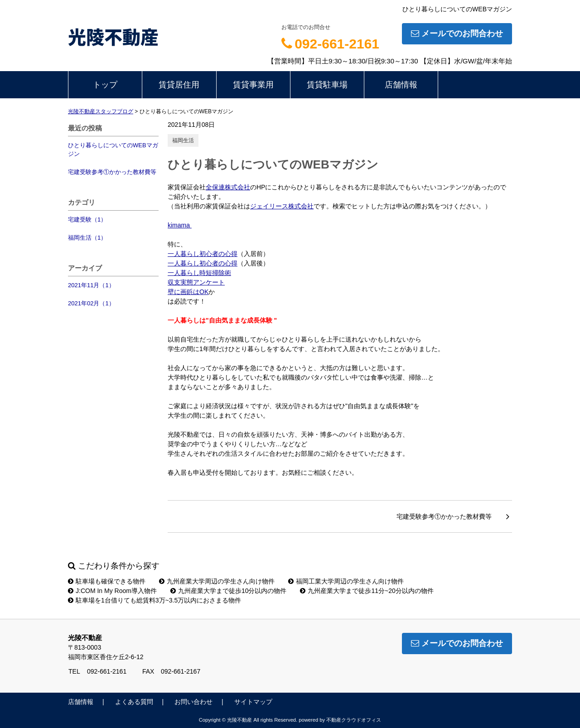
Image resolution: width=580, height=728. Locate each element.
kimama (180, 225)
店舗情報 (401, 85)
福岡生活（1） (87, 238)
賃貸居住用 (179, 85)
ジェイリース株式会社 (282, 206)
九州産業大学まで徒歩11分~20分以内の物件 (367, 591)
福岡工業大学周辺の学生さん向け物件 (346, 581)
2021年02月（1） (91, 303)
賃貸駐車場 (327, 85)
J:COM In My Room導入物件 (112, 591)
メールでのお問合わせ (457, 34)
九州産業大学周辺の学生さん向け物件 (217, 581)
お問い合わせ (193, 702)
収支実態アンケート (196, 282)
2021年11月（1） (91, 285)
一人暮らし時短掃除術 (199, 273)
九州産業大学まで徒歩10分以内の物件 (229, 591)
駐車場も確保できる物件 (107, 581)
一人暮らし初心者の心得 (203, 254)
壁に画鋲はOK (188, 292)
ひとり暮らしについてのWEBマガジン (113, 150)
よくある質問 (134, 702)
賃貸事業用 (253, 85)
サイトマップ (253, 702)
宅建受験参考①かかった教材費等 (112, 172)
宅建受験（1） (87, 219)
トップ (105, 85)
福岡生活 (183, 140)
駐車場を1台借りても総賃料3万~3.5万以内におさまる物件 (155, 600)
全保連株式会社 (228, 187)
